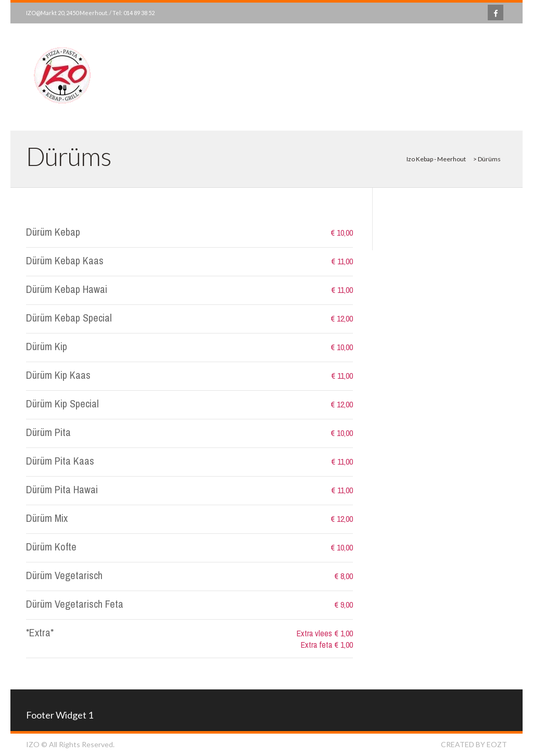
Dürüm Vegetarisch (64, 575)
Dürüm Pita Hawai (62, 489)
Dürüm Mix (47, 518)
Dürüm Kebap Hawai (67, 289)
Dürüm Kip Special (62, 403)
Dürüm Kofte (51, 547)
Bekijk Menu (459, 79)
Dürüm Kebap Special (69, 318)
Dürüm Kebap (53, 232)
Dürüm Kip (47, 346)
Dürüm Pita (48, 432)
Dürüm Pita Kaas (60, 461)
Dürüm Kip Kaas (58, 375)
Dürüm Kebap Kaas (65, 260)
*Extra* (40, 632)
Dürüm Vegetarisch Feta (75, 604)
